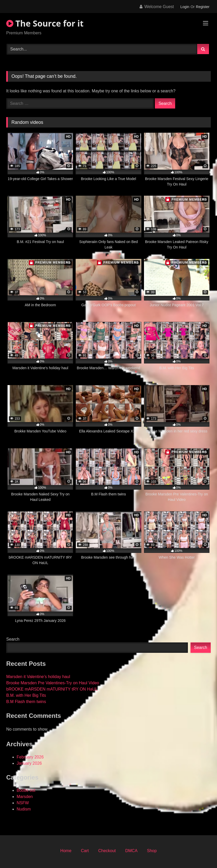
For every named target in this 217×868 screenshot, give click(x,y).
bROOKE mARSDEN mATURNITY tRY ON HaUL (52, 689)
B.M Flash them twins (26, 702)
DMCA (131, 851)
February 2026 (30, 757)
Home (66, 851)
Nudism (24, 809)
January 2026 (29, 763)
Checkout (107, 851)
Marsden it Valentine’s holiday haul (38, 677)
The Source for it (45, 23)
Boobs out (26, 790)
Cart (85, 851)
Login (185, 7)
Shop (152, 851)
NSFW (23, 803)
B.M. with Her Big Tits (26, 695)
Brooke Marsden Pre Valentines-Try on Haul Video (53, 683)
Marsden (25, 797)
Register (203, 7)
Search (13, 639)
